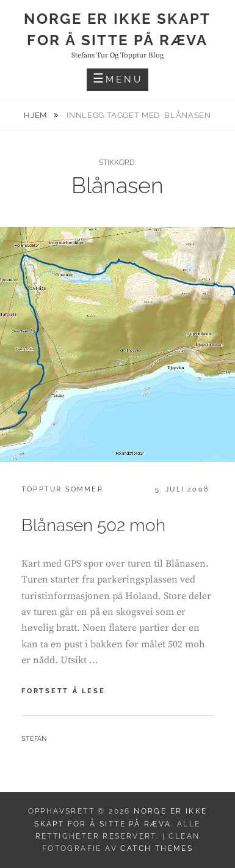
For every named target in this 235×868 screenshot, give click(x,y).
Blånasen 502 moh (93, 525)
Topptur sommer (62, 489)
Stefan (34, 739)
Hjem (36, 115)
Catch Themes (157, 848)
